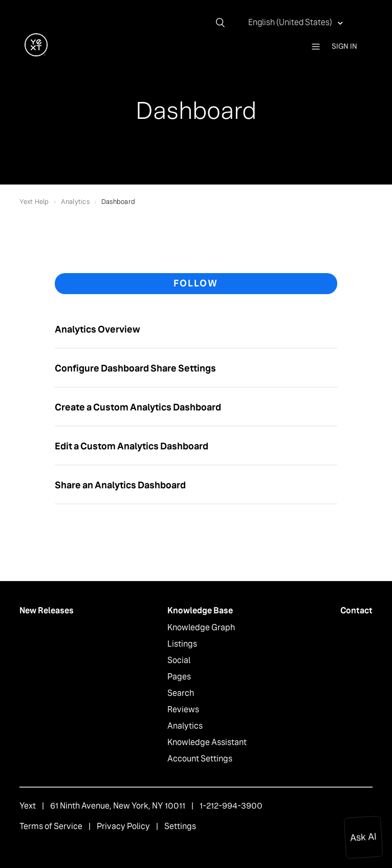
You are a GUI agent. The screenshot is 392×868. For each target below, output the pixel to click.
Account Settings (200, 759)
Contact (356, 611)
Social (179, 660)
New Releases (47, 611)
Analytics (75, 202)
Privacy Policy (123, 826)
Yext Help (34, 202)
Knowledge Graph (201, 627)
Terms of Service (51, 826)
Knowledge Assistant (207, 742)
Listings (182, 644)
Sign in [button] (344, 46)
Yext (28, 806)
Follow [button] (196, 283)
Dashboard (118, 202)
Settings (180, 826)
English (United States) (291, 22)
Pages (179, 677)
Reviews (183, 709)
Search (181, 693)
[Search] (224, 23)
